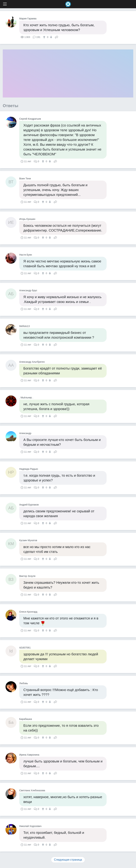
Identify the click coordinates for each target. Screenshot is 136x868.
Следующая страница (68, 860)
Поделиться (57, 37)
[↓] (51, 37)
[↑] (45, 37)
